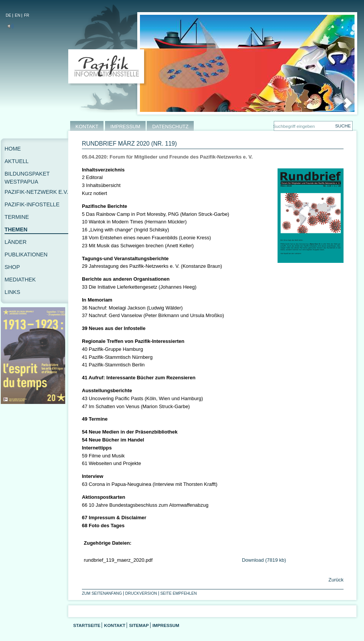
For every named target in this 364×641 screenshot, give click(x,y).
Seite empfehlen (179, 593)
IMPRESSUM (125, 126)
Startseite (87, 625)
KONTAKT (87, 126)
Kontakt (115, 625)
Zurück (335, 580)
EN (17, 15)
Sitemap (139, 625)
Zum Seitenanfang (102, 593)
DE (8, 15)
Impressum (166, 625)
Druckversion (141, 593)
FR (27, 15)
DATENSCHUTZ (170, 126)
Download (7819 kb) (264, 560)
